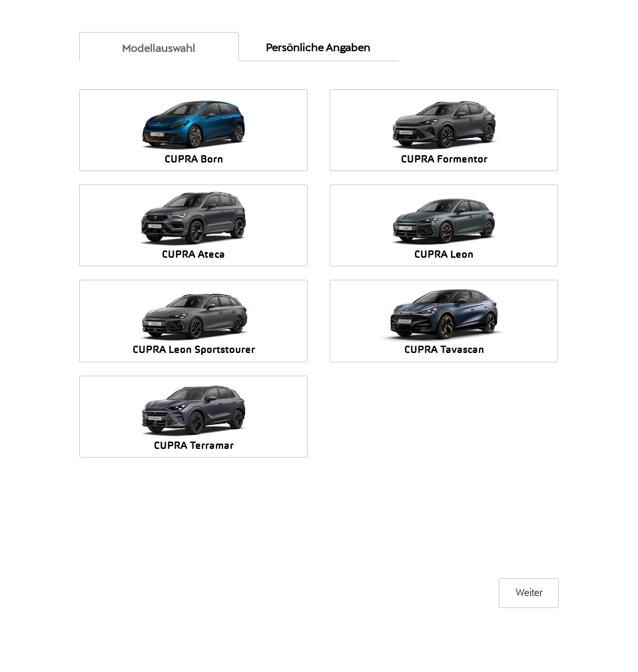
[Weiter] (529, 593)
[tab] (159, 47)
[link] (159, 48)
